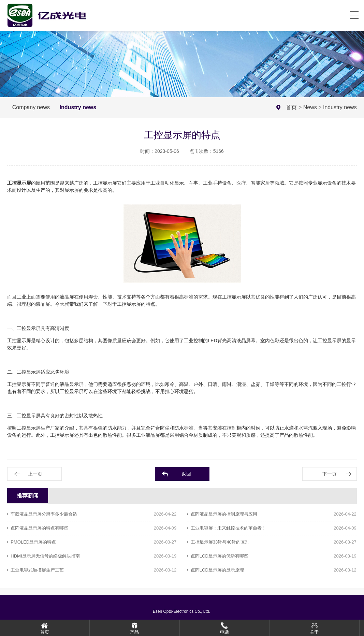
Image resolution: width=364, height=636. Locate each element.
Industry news (78, 107)
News (310, 107)
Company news (31, 107)
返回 (186, 474)
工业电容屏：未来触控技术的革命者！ (228, 528)
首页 (291, 107)
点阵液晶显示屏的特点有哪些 (39, 528)
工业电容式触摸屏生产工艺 (37, 570)
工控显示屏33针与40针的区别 (220, 542)
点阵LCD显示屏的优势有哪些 (220, 556)
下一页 (330, 474)
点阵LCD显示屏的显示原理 (217, 570)
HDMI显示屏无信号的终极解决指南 (45, 556)
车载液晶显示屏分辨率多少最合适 (44, 514)
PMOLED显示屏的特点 (33, 542)
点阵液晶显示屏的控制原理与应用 (224, 514)
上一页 (35, 474)
